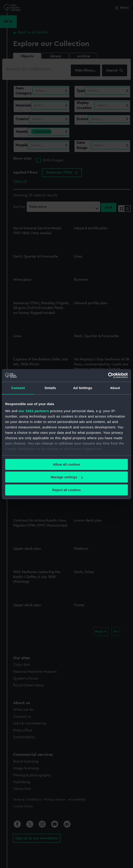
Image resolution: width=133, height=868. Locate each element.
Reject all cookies (66, 490)
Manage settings (67, 477)
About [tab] (115, 388)
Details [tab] (50, 388)
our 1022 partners (34, 411)
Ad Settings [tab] (83, 388)
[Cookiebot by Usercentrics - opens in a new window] (108, 375)
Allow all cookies (67, 464)
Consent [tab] (18, 388)
